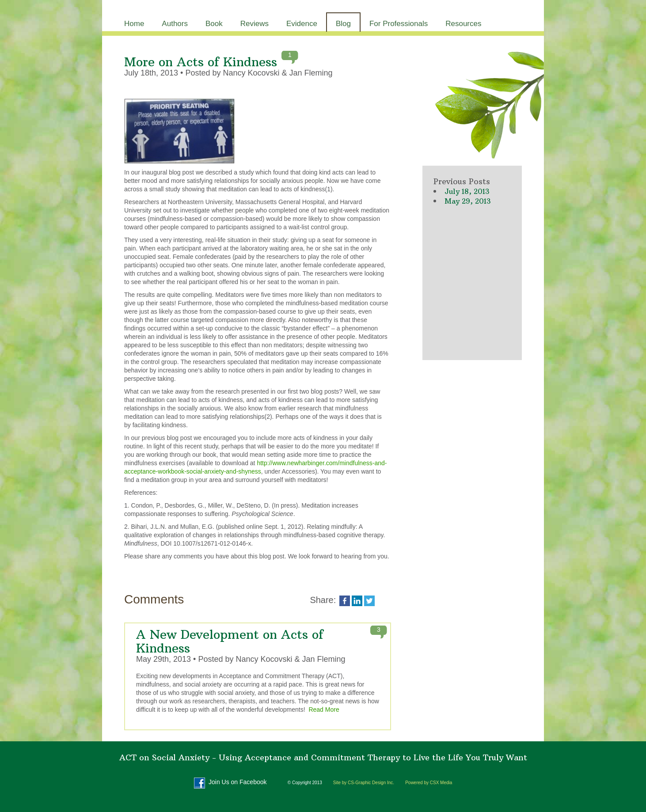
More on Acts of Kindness (201, 62)
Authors (175, 24)
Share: (324, 600)
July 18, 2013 (467, 191)
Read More (324, 710)
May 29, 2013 (467, 201)
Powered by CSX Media (429, 783)
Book (214, 24)
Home (134, 24)
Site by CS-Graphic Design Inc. (364, 783)
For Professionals (399, 24)
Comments (154, 599)
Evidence (302, 24)
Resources (463, 24)
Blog (343, 24)
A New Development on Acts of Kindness (230, 641)
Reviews (255, 24)
